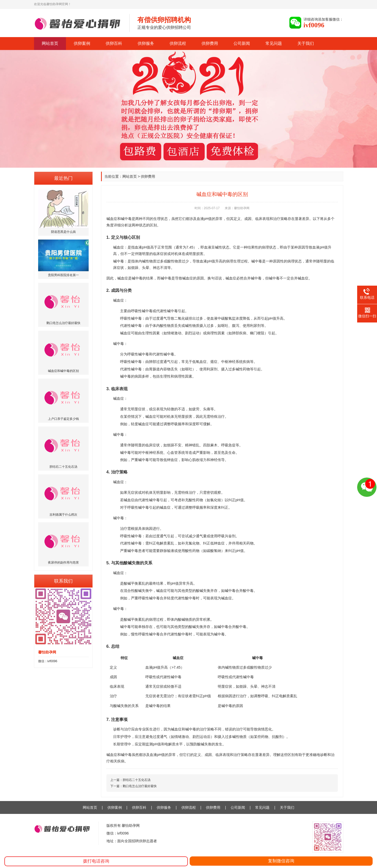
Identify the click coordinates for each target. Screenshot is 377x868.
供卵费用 (210, 43)
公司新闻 (242, 43)
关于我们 (306, 43)
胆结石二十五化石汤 (137, 780)
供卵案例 (82, 43)
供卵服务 (146, 43)
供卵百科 (114, 43)
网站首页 (50, 43)
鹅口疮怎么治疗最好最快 (140, 786)
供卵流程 (178, 43)
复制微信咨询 (281, 861)
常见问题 (274, 43)
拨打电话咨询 (96, 861)
